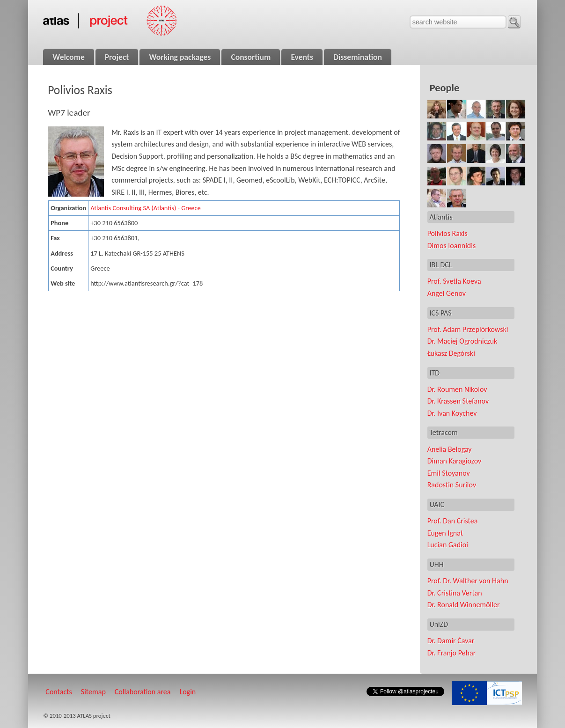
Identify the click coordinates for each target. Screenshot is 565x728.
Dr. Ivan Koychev (452, 413)
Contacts (59, 692)
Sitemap (93, 692)
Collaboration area (143, 692)
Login (187, 692)
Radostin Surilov (452, 485)
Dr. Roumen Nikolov (457, 389)
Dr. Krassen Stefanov (458, 401)
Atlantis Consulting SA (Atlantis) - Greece (145, 208)
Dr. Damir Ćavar (451, 641)
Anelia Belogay (450, 449)
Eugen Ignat (445, 533)
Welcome (68, 57)
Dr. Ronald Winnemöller (464, 605)
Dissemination (358, 57)
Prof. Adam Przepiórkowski (468, 329)
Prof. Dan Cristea (453, 521)
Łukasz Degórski (451, 353)
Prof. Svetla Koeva (454, 281)
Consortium (251, 57)
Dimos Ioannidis (452, 246)
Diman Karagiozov (455, 461)
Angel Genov (447, 293)
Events (302, 57)
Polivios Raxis (448, 233)
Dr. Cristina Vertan (455, 593)
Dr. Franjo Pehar (452, 653)
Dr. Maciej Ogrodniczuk (462, 341)
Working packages (180, 57)
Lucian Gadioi (448, 545)
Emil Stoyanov (449, 473)
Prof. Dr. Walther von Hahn (468, 581)
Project (117, 57)
